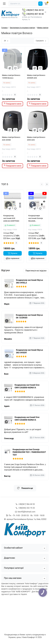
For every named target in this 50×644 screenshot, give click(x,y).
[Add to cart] (13, 253)
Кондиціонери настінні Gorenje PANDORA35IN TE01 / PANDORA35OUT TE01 (29, 452)
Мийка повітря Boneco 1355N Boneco (11, 77)
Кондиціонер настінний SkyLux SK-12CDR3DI (29, 316)
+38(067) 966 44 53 (33, 10)
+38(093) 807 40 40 (33, 14)
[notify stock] (13, 104)
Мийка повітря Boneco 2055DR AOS (36, 77)
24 (6, 41)
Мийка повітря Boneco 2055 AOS (36, 139)
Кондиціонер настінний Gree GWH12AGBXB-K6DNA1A (27, 386)
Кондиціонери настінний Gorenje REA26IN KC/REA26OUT (36, 219)
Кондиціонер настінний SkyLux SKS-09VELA (29, 281)
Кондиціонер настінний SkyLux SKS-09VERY (29, 351)
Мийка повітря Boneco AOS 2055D (11, 139)
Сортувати (41, 41)
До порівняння (12, 259)
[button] (42, 184)
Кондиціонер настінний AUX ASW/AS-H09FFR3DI (11, 218)
